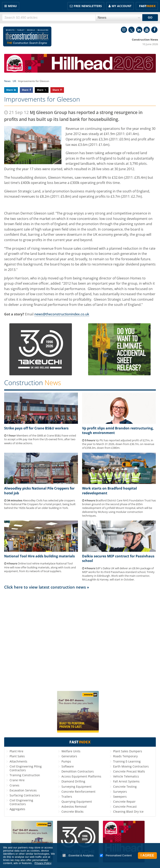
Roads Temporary (125, 756)
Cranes (14, 785)
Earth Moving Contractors (131, 766)
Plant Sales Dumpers (128, 751)
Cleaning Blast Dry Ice (128, 812)
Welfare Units (71, 751)
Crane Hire (17, 780)
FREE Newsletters (88, 6)
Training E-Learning (127, 761)
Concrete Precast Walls (129, 771)
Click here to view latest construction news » (47, 587)
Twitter (131, 30)
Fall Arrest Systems (126, 781)
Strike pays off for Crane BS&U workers (36, 428)
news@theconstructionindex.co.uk (62, 314)
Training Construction (25, 775)
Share (10, 90)
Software (68, 766)
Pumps (66, 761)
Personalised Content (116, 855)
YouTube (147, 30)
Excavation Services (23, 790)
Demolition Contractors (78, 771)
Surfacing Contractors (25, 795)
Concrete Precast (125, 807)
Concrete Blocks (72, 812)
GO (150, 17)
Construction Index (27, 37)
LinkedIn (139, 30)
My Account (122, 6)
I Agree (147, 855)
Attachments (18, 761)
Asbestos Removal (74, 807)
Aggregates (17, 809)
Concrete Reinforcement (78, 792)
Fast (147, 6)
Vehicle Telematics (126, 776)
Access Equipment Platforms (81, 776)
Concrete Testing (125, 787)
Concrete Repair (124, 802)
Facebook (154, 30)
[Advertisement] (80, 639)
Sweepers (120, 797)
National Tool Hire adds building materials (39, 556)
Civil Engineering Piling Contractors (26, 768)
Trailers (67, 797)
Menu (12, 6)
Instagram (124, 30)
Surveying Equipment (76, 787)
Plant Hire (16, 751)
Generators (69, 756)
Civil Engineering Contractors (21, 802)
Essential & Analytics (78, 855)
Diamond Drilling (73, 781)
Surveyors (120, 792)
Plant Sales (17, 756)
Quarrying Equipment (77, 802)
